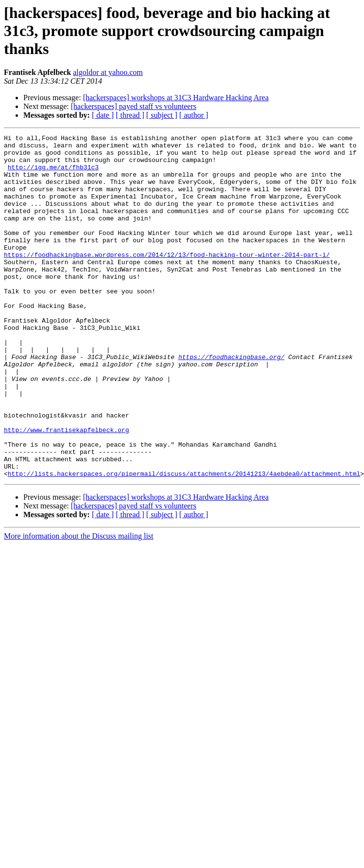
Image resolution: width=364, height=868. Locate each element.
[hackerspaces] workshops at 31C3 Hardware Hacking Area (176, 98)
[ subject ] (162, 115)
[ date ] (103, 115)
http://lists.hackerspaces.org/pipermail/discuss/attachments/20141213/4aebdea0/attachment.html (184, 542)
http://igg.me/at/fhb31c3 (53, 174)
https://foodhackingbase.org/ (231, 402)
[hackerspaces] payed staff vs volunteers (134, 106)
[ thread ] (130, 115)
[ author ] (194, 115)
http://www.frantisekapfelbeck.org (66, 489)
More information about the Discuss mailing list (79, 605)
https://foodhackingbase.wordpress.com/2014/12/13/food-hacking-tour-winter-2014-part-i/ (167, 279)
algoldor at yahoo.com (108, 72)
